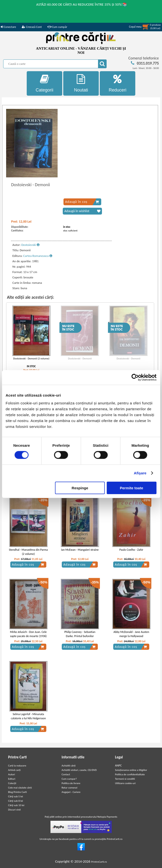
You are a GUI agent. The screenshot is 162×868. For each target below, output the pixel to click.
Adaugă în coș (82, 202)
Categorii (44, 83)
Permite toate (131, 488)
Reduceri (118, 83)
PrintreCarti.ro (99, 862)
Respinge (80, 488)
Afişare (140, 473)
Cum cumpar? (69, 779)
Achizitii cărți (69, 766)
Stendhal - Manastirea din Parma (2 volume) (28, 552)
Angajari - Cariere (71, 792)
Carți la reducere (17, 766)
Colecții (12, 783)
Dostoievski (30, 245)
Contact (66, 774)
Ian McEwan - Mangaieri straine (80, 550)
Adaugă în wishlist (82, 211)
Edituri (12, 779)
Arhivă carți (14, 770)
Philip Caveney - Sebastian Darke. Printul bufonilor (80, 634)
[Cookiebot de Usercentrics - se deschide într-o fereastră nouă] (135, 377)
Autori (12, 774)
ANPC (118, 765)
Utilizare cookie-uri (125, 783)
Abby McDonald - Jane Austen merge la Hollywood (131, 634)
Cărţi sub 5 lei (16, 796)
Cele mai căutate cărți (20, 788)
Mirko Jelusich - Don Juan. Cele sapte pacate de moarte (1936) (28, 634)
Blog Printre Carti (17, 792)
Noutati (81, 83)
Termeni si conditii (125, 779)
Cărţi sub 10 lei (16, 805)
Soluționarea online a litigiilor (131, 770)
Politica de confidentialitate (130, 774)
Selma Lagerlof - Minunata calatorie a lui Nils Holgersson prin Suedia (28, 718)
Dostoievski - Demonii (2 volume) (31, 359)
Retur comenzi (69, 788)
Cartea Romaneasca (38, 256)
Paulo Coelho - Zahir (131, 550)
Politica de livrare (71, 783)
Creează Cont (32, 27)
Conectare (8, 27)
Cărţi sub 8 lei (16, 801)
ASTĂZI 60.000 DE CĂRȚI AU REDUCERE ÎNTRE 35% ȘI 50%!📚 (82, 4)
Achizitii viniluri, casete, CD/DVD (79, 770)
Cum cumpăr (57, 27)
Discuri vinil (14, 810)
